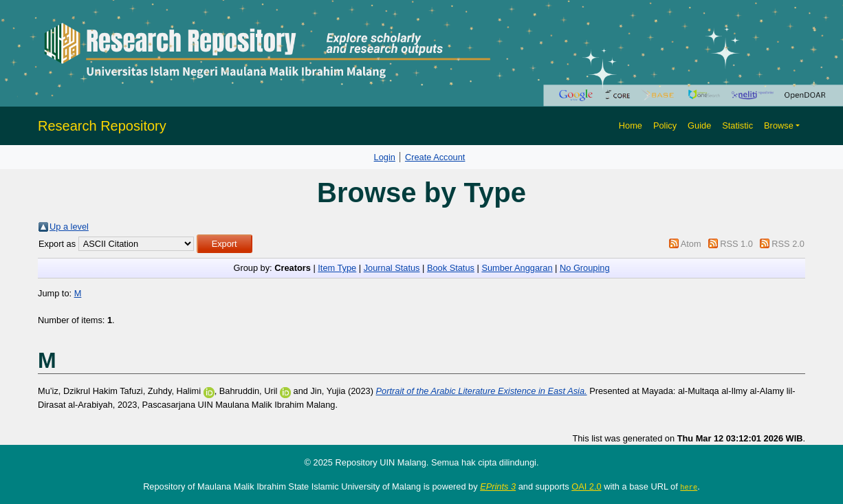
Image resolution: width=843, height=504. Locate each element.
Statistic (737, 125)
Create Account (435, 157)
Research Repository (102, 126)
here (689, 487)
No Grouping (585, 268)
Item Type (337, 268)
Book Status (451, 268)
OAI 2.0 (586, 486)
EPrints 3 (498, 486)
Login (385, 157)
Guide (699, 125)
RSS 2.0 (788, 244)
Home (631, 125)
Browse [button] (779, 125)
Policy (665, 125)
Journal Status (392, 268)
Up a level (69, 227)
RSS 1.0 (736, 244)
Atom (691, 244)
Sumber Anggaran (517, 268)
